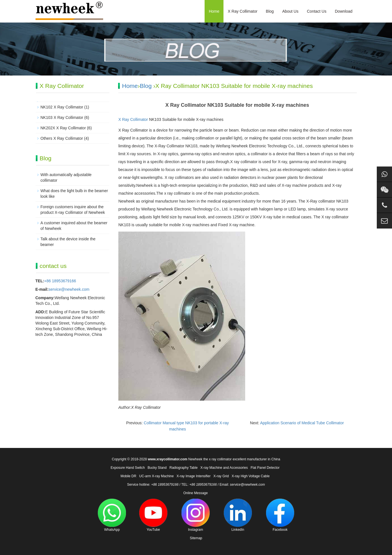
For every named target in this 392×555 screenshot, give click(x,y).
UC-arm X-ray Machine (157, 476)
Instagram (196, 515)
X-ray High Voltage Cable (251, 476)
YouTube (153, 515)
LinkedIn (238, 515)
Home (214, 11)
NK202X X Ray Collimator (63, 128)
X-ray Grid (221, 476)
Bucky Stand (157, 468)
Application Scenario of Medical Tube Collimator (302, 423)
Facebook (280, 515)
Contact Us (317, 11)
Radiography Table (183, 468)
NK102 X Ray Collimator (62, 107)
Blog (270, 11)
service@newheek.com (69, 289)
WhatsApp (112, 515)
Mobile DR (129, 476)
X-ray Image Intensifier (193, 476)
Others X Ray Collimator (62, 138)
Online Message (195, 493)
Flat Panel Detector (265, 468)
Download (344, 11)
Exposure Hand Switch (128, 468)
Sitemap (196, 538)
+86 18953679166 (60, 281)
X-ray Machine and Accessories (224, 468)
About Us (290, 11)
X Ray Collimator (242, 11)
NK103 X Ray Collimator (62, 117)
